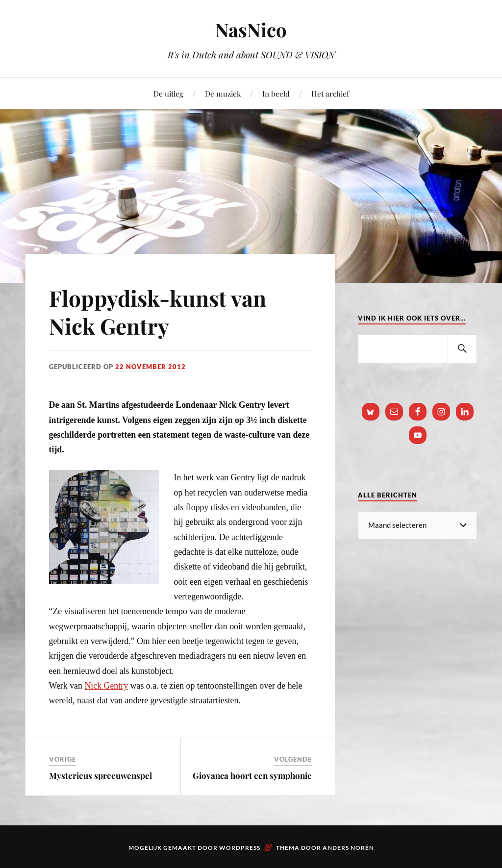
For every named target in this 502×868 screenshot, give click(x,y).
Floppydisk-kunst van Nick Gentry (158, 312)
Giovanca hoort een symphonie (252, 775)
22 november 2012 (151, 367)
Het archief (330, 93)
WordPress (240, 848)
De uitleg (168, 93)
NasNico (251, 30)
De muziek (223, 93)
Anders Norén (348, 848)
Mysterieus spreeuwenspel (100, 775)
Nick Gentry (106, 686)
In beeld (276, 93)
